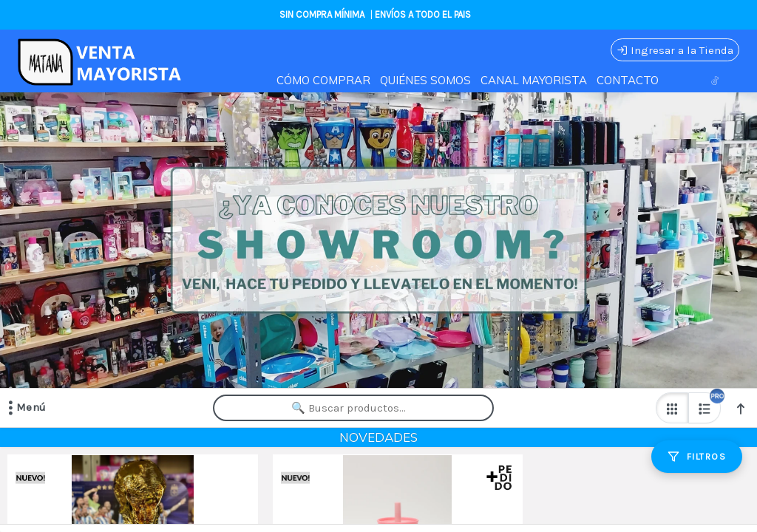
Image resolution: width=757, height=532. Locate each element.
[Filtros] (697, 457)
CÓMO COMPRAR (323, 80)
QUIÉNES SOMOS (425, 80)
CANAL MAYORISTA (534, 80)
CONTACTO (628, 80)
